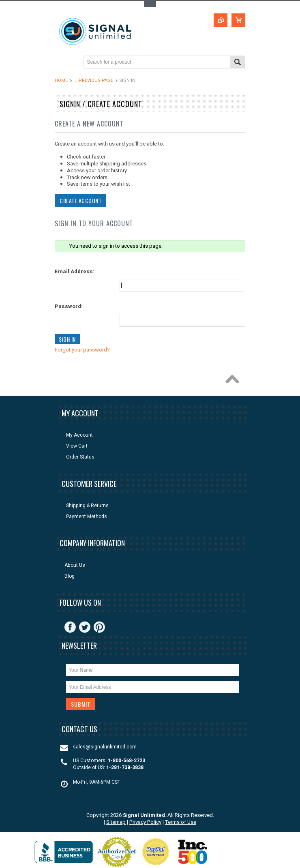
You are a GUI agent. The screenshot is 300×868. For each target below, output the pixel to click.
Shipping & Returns (87, 506)
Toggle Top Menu (150, 4)
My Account (79, 435)
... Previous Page (93, 80)
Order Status (80, 457)
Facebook (70, 627)
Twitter (85, 627)
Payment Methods (87, 517)
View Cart (77, 446)
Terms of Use (181, 822)
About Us (75, 565)
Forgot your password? (81, 350)
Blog (70, 576)
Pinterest (99, 627)
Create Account (80, 200)
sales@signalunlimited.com (105, 747)
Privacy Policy (145, 822)
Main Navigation (62, 63)
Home (61, 80)
